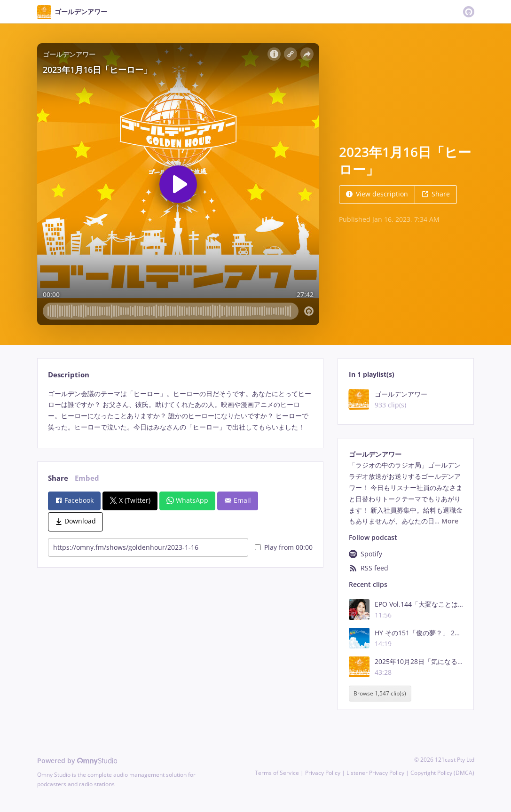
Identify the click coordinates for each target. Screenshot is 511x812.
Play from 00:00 (284, 547)
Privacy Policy (323, 773)
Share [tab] (58, 478)
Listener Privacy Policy (375, 773)
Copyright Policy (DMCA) (442, 773)
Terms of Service (277, 773)
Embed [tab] (87, 478)
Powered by (77, 761)
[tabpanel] (180, 410)
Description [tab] (69, 375)
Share (436, 194)
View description (377, 194)
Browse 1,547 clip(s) (380, 694)
